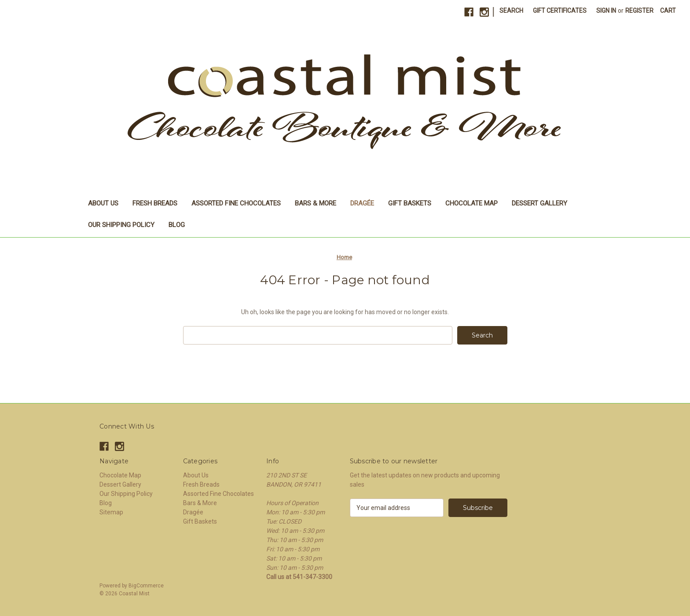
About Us (103, 203)
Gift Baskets (410, 203)
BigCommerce (146, 586)
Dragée (362, 203)
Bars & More (316, 203)
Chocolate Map (472, 203)
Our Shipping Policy (121, 225)
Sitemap (111, 512)
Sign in (606, 11)
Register (639, 11)
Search (511, 11)
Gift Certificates (560, 11)
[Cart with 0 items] (668, 11)
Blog (177, 225)
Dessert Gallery (540, 203)
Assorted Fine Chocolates (236, 203)
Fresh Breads (155, 203)
